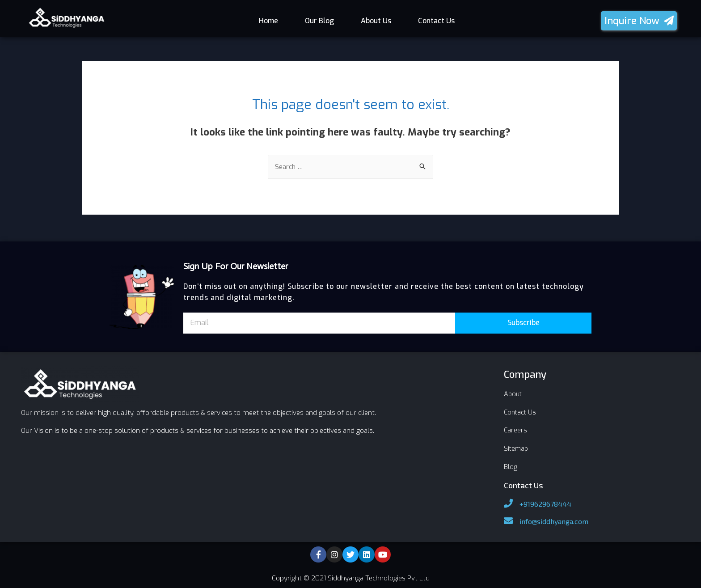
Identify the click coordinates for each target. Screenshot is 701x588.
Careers (516, 430)
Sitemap (517, 448)
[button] (639, 21)
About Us (376, 21)
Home (268, 21)
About (513, 394)
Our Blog (319, 21)
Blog (511, 465)
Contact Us (436, 21)
